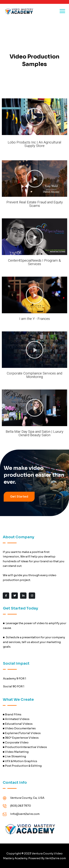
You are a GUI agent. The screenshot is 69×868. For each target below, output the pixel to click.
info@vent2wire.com (25, 814)
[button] (35, 117)
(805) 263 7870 (21, 806)
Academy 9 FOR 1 (15, 678)
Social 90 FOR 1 (14, 686)
